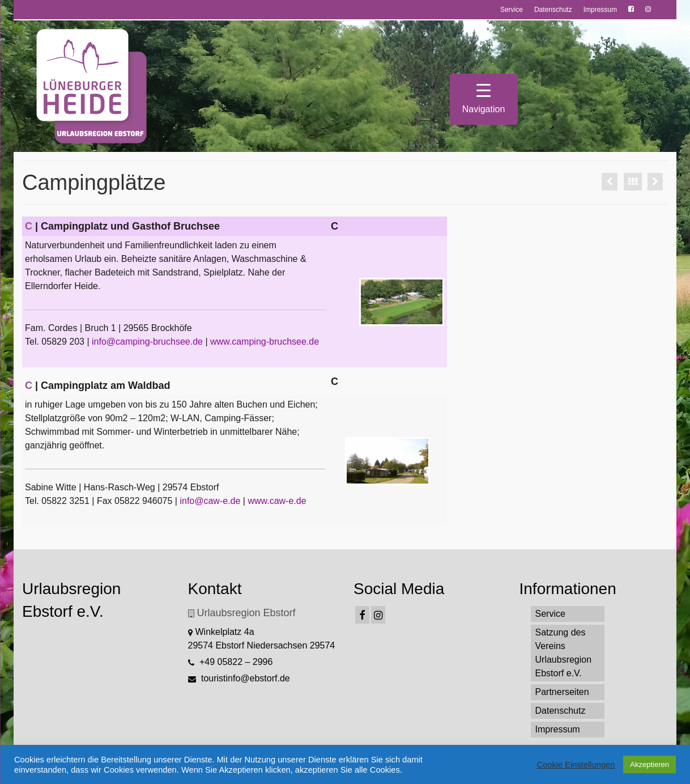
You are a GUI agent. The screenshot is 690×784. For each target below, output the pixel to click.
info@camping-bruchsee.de (147, 342)
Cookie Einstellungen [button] (576, 765)
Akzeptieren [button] (649, 764)
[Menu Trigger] (484, 99)
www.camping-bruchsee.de (265, 342)
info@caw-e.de (210, 501)
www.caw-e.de (277, 501)
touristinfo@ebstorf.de (239, 678)
